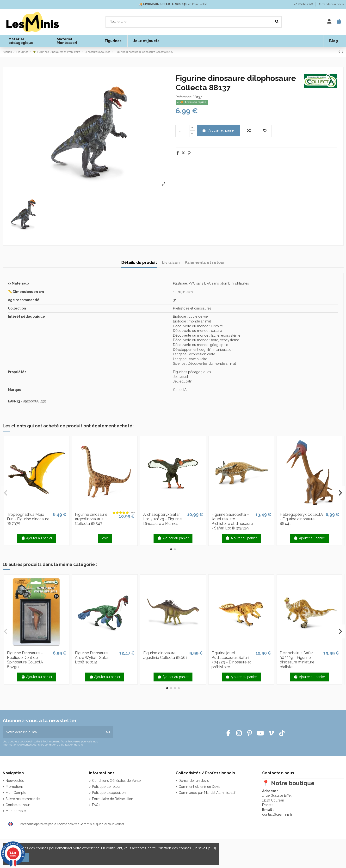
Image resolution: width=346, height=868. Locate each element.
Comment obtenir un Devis (199, 787)
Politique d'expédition (109, 793)
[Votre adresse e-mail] (53, 732)
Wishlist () (304, 4)
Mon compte (16, 811)
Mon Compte (16, 793)
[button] (171, 549)
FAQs (96, 805)
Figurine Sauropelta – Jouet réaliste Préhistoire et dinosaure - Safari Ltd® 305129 (232, 521)
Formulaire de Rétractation (113, 799)
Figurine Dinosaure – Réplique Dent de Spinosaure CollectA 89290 (25, 660)
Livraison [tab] (171, 263)
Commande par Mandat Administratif (207, 793)
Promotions (15, 787)
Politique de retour (106, 787)
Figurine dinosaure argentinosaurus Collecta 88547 (91, 519)
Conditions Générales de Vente (116, 781)
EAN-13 (14, 401)
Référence (184, 97)
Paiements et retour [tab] (205, 263)
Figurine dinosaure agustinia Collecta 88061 (165, 655)
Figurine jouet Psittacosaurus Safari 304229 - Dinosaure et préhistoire (231, 660)
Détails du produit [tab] (139, 263)
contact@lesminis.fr (277, 814)
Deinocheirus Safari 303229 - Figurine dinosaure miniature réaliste (297, 660)
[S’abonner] (108, 732)
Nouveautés (15, 781)
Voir (105, 538)
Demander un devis (331, 4)
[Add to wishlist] (265, 131)
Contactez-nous (18, 805)
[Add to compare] (249, 131)
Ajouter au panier (218, 130)
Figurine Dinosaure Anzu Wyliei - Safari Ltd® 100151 (92, 658)
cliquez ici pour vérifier (108, 824)
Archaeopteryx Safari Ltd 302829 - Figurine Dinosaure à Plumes (162, 519)
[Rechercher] (277, 22)
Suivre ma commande (23, 799)
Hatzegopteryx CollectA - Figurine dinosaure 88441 (301, 519)
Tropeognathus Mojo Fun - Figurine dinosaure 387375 (28, 519)
